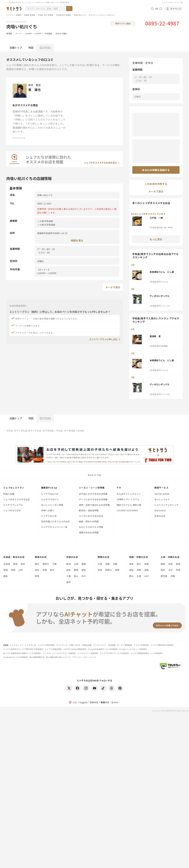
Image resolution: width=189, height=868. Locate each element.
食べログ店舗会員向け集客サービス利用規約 (22, 653)
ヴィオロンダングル (160, 296)
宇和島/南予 (27, 431)
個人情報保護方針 (37, 657)
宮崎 (178, 570)
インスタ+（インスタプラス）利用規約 (59, 653)
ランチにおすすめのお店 (91, 516)
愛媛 (146, 564)
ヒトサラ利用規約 (141, 645)
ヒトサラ (10, 15)
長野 (84, 564)
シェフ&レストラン (14, 488)
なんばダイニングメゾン (129, 494)
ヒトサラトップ (17, 645)
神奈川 (46, 564)
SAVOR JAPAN (162, 494)
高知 (131, 570)
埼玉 (37, 570)
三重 (69, 576)
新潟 (69, 564)
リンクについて (100, 645)
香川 (139, 564)
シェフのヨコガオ (12, 511)
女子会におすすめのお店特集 (93, 494)
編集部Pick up (49, 488)
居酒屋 (9, 33)
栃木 (52, 570)
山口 (146, 576)
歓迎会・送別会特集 (89, 511)
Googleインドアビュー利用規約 (133, 649)
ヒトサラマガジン (50, 500)
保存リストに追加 (123, 23)
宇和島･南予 (12, 431)
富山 (76, 576)
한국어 (115, 702)
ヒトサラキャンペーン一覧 (54, 527)
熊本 (163, 570)
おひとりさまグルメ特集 (91, 527)
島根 (146, 570)
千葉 (54, 564)
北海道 (7, 564)
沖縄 (173, 576)
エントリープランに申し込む (103, 339)
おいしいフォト (162, 500)
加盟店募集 (87, 645)
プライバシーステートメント (84, 657)
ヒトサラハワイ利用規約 (88, 653)
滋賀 (117, 570)
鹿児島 (164, 576)
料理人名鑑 (9, 494)
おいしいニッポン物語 (52, 505)
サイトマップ (62, 645)
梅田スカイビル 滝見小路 (129, 505)
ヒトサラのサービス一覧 (172, 2)
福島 (6, 576)
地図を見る (77, 240)
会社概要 (112, 645)
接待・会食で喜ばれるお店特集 (94, 505)
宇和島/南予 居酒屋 (63, 15)
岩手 (23, 564)
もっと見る (156, 239)
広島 (139, 576)
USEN (6, 645)
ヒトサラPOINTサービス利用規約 (114, 653)
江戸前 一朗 (156, 218)
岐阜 (69, 570)
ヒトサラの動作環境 (46, 645)
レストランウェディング (166, 505)
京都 (115, 564)
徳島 (131, 564)
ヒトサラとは (30, 645)
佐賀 (170, 564)
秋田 (13, 570)
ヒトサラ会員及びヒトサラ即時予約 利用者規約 (23, 649)
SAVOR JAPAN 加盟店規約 (75, 649)
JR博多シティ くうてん (128, 500)
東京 (37, 564)
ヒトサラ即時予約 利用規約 (162, 645)
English (84, 702)
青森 (15, 564)
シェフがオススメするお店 (17, 500)
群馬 (37, 576)
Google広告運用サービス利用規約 (103, 649)
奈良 (100, 570)
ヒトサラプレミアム (13, 505)
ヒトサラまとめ (49, 516)
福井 (69, 582)
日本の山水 (160, 516)
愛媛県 (19, 15)
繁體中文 (105, 702)
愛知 (84, 570)
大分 (170, 570)
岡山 (131, 576)
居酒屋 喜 (155, 336)
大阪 (100, 564)
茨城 (45, 570)
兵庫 (107, 564)
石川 (84, 576)
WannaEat (160, 511)
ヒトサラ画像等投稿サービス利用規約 (146, 653)
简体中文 (94, 702)
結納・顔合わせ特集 (89, 522)
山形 (21, 570)
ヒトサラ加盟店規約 (53, 649)
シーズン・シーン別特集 (92, 488)
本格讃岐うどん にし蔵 (162, 272)
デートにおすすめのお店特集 (93, 500)
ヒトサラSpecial (50, 494)
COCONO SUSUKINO (127, 511)
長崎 (178, 564)
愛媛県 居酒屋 (30, 15)
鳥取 (139, 570)
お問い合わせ (75, 645)
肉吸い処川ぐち (80, 15)
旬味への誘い (48, 511)
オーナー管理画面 (125, 645)
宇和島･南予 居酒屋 (45, 15)
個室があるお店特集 (89, 533)
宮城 (6, 570)
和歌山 (109, 570)
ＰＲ (119, 488)
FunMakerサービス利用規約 (15, 657)
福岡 (163, 564)
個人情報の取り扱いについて (58, 657)
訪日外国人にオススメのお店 (55, 522)
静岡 (76, 570)
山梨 (76, 564)
